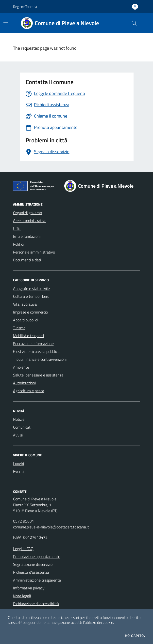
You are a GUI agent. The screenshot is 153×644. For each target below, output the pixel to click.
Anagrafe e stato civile (31, 288)
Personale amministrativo (34, 252)
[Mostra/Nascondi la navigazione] (6, 23)
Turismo (19, 328)
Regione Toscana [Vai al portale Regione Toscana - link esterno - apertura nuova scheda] (25, 7)
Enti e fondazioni (27, 236)
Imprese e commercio (30, 312)
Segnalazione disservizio (33, 564)
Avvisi (18, 435)
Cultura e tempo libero (31, 296)
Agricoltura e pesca (29, 391)
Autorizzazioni (24, 383)
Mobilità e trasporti (28, 336)
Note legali (22, 596)
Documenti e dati (27, 260)
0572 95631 (24, 521)
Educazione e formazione (33, 344)
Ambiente (21, 367)
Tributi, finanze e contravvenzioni (40, 359)
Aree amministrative (30, 221)
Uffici (17, 228)
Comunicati (22, 427)
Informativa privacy (29, 588)
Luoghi (18, 464)
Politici (18, 244)
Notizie (19, 419)
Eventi (18, 471)
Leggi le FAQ (23, 549)
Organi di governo (27, 213)
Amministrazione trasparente (37, 580)
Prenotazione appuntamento (37, 556)
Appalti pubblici (25, 320)
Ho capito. (135, 636)
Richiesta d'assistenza (31, 572)
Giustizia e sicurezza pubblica (36, 351)
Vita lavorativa (25, 304)
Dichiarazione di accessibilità (36, 604)
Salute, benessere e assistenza (38, 375)
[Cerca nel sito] (134, 23)
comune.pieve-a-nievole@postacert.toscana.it (51, 527)
